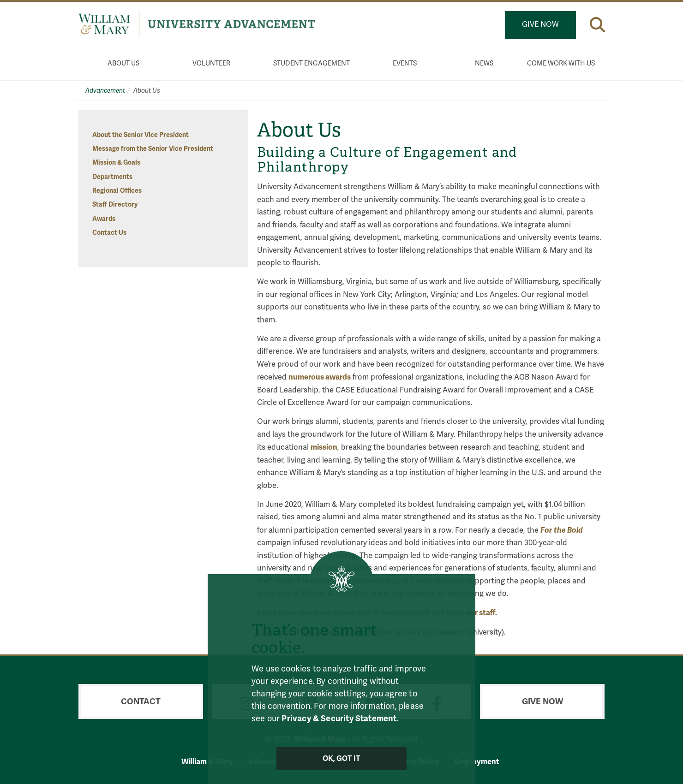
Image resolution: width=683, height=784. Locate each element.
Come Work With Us (561, 63)
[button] (597, 25)
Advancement (105, 91)
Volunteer (211, 63)
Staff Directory (115, 205)
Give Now (540, 24)
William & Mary (207, 762)
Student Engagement (312, 63)
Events (405, 63)
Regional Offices (117, 191)
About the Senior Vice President (141, 135)
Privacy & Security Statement (339, 719)
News (484, 63)
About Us (123, 63)
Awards (104, 219)
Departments (112, 177)
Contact (141, 701)
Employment (477, 762)
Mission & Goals (116, 163)
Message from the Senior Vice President (153, 149)
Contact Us (109, 233)
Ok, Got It (342, 759)
